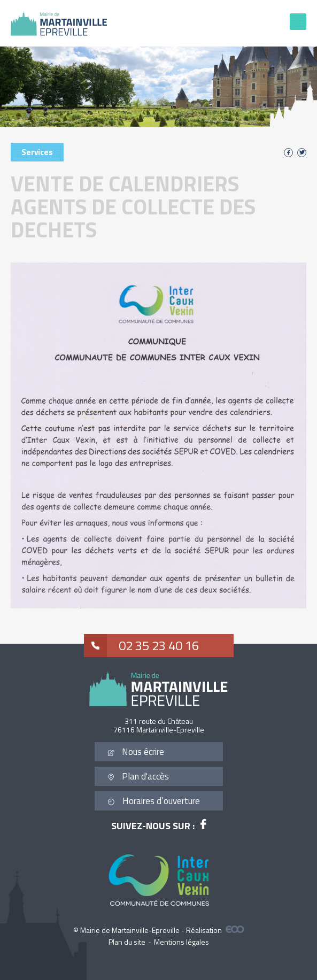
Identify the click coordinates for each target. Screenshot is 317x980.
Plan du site (127, 942)
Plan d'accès (138, 776)
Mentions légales (181, 942)
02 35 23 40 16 (141, 646)
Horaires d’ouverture (154, 801)
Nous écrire (136, 752)
